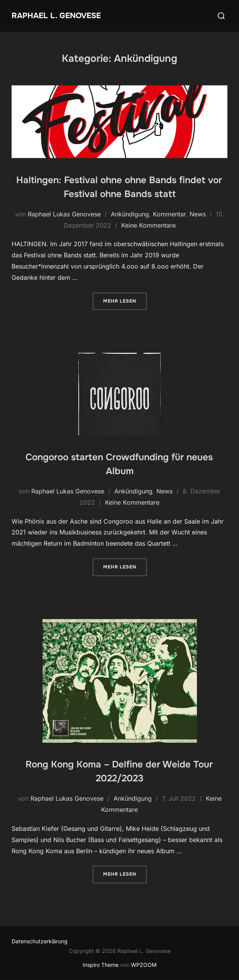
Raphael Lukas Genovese (64, 214)
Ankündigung (130, 214)
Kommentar (169, 214)
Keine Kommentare (148, 225)
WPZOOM (144, 965)
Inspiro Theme (101, 965)
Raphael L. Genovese (56, 16)
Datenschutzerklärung (40, 941)
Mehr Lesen (125, 300)
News (198, 214)
